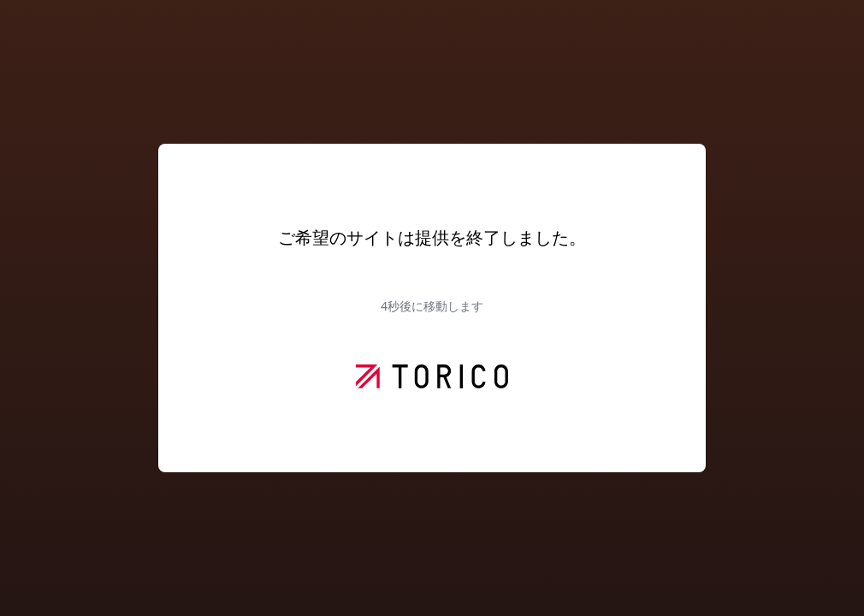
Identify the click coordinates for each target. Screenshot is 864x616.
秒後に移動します (432, 306)
